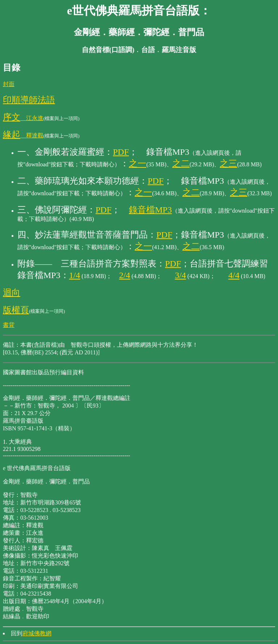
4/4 (234, 275)
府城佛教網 (37, 633)
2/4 (125, 275)
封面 (9, 84)
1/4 (75, 275)
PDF (121, 152)
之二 (181, 163)
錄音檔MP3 (150, 210)
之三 (228, 163)
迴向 (12, 293)
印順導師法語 (29, 100)
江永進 (32, 118)
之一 (138, 163)
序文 (12, 117)
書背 (9, 325)
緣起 (12, 135)
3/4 (180, 275)
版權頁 (16, 310)
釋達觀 (32, 135)
